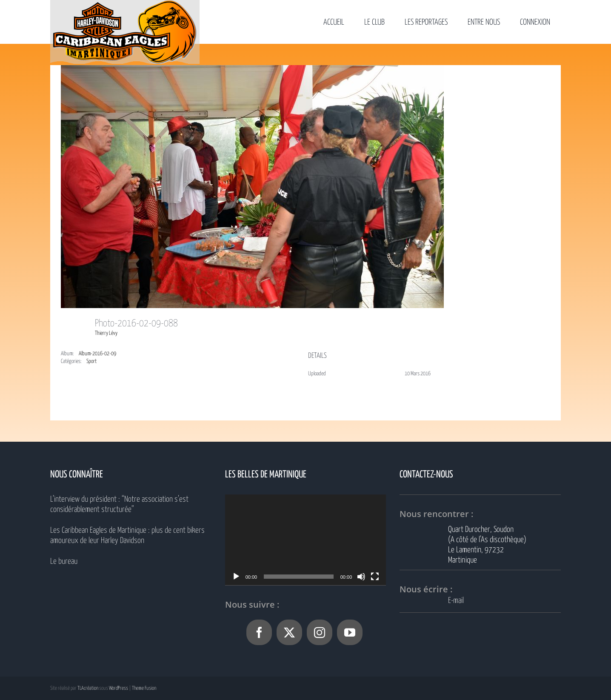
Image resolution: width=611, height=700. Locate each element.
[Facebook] (259, 632)
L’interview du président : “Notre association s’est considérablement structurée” (119, 504)
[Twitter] (289, 632)
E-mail (456, 601)
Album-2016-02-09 (97, 354)
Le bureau (64, 561)
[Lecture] (236, 577)
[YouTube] (350, 632)
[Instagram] (320, 632)
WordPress (118, 688)
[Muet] (361, 577)
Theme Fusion (144, 688)
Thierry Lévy (106, 333)
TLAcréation (88, 688)
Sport (91, 361)
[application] (306, 540)
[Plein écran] (375, 577)
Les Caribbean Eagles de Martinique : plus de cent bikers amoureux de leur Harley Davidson (127, 536)
